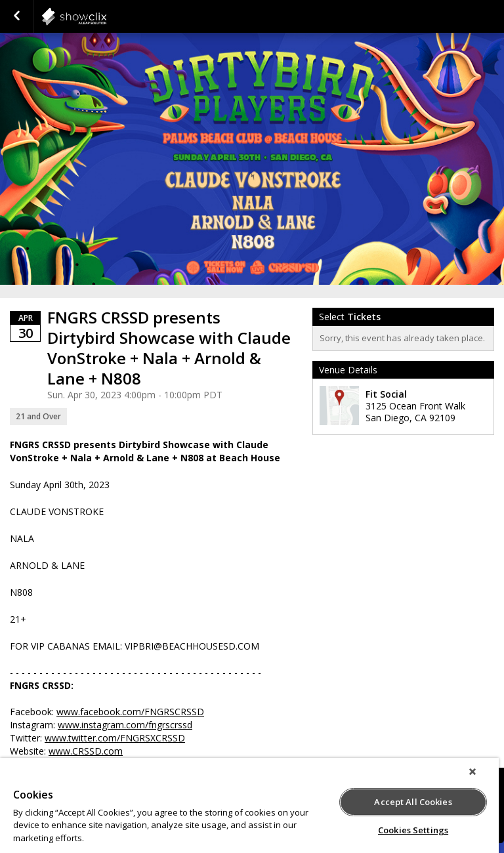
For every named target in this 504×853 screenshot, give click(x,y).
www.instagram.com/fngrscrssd (125, 725)
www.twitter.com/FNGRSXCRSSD (115, 738)
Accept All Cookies (413, 802)
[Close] (472, 772)
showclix (106, 16)
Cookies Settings (413, 830)
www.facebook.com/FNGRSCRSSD (130, 712)
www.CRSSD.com (86, 751)
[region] (249, 805)
